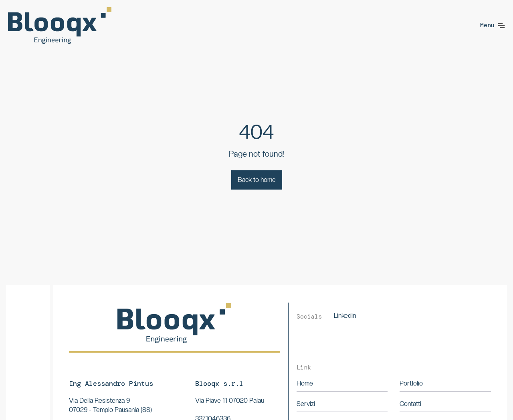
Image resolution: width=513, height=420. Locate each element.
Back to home (257, 180)
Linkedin (345, 316)
